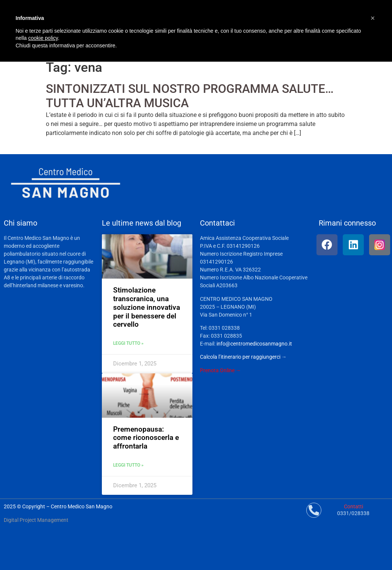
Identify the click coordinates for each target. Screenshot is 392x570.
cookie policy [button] (43, 38)
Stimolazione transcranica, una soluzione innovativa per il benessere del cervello (147, 307)
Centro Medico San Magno (82, 506)
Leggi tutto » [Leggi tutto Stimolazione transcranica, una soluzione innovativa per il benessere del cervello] (128, 343)
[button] (373, 18)
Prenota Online (217, 370)
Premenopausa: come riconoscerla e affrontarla (146, 438)
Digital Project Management (36, 520)
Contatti (353, 506)
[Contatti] (314, 510)
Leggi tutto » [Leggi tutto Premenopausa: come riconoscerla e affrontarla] (128, 465)
